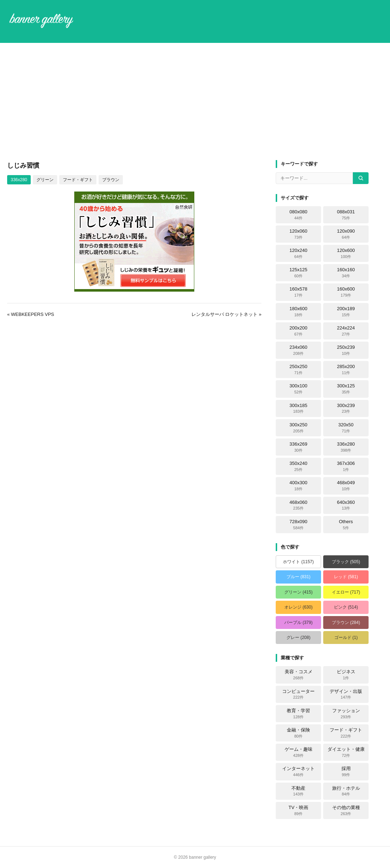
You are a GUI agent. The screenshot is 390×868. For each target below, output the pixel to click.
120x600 (346, 253)
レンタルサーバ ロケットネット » (226, 314)
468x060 (299, 505)
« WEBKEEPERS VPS (31, 314)
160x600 (346, 292)
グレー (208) (298, 638)
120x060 (299, 234)
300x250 (299, 428)
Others (346, 525)
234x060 (299, 350)
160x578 (299, 292)
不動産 (298, 791)
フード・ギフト (78, 180)
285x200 (346, 369)
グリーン (45, 180)
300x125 (346, 389)
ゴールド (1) (346, 638)
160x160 (346, 273)
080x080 (299, 215)
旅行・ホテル (346, 791)
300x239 (346, 408)
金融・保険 (298, 733)
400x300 (299, 486)
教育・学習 (298, 714)
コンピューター (298, 694)
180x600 (299, 312)
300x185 (299, 408)
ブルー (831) (298, 577)
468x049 (346, 486)
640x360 (346, 505)
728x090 (299, 525)
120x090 (346, 234)
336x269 (299, 447)
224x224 (346, 331)
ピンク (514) (346, 607)
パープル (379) (298, 623)
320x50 (346, 428)
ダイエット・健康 (346, 752)
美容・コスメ (299, 675)
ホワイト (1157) (298, 562)
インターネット (298, 772)
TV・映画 (299, 810)
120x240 (299, 253)
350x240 (299, 466)
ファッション (346, 714)
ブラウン (111, 180)
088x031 (346, 215)
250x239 (346, 350)
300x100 (299, 389)
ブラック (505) (346, 562)
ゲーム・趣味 (299, 752)
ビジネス (346, 675)
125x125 (299, 273)
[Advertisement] (195, 101)
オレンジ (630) (298, 607)
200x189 (346, 312)
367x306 (346, 466)
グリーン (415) (298, 592)
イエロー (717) (346, 592)
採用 (346, 772)
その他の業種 (346, 810)
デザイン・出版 (346, 694)
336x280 (19, 180)
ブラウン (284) (346, 623)
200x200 (299, 331)
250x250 (299, 369)
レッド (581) (346, 577)
